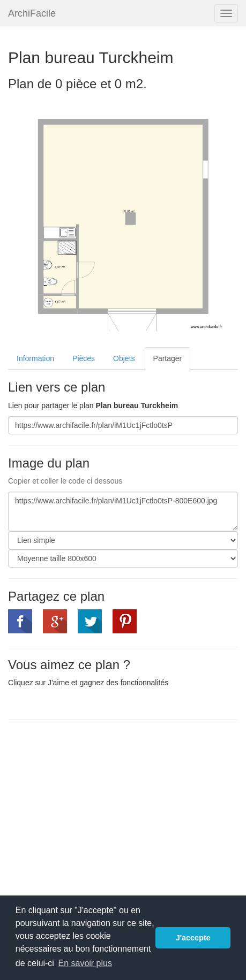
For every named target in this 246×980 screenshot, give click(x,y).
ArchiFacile (32, 13)
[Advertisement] (98, 806)
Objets (124, 358)
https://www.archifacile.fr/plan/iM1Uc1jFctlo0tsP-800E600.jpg (123, 511)
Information (35, 358)
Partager (168, 358)
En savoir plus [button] (85, 963)
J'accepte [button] (193, 938)
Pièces (84, 358)
